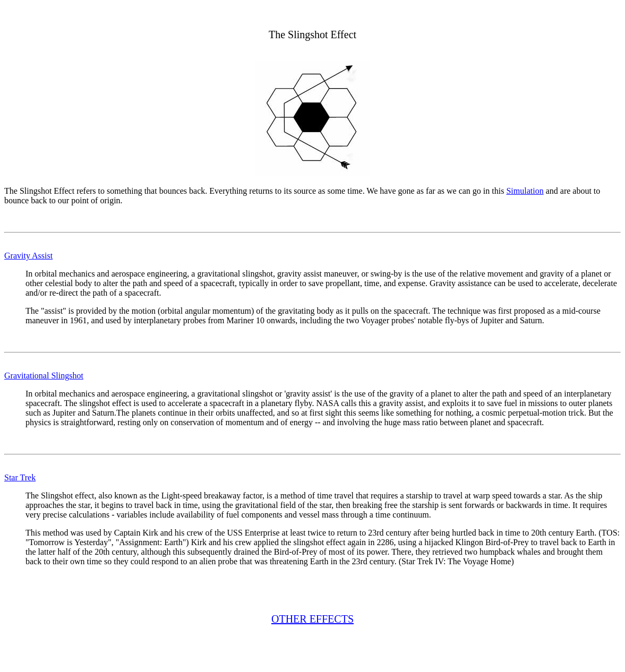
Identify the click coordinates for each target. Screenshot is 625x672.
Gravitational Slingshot (44, 376)
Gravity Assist (28, 256)
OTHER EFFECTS (312, 619)
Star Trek (20, 477)
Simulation (525, 191)
